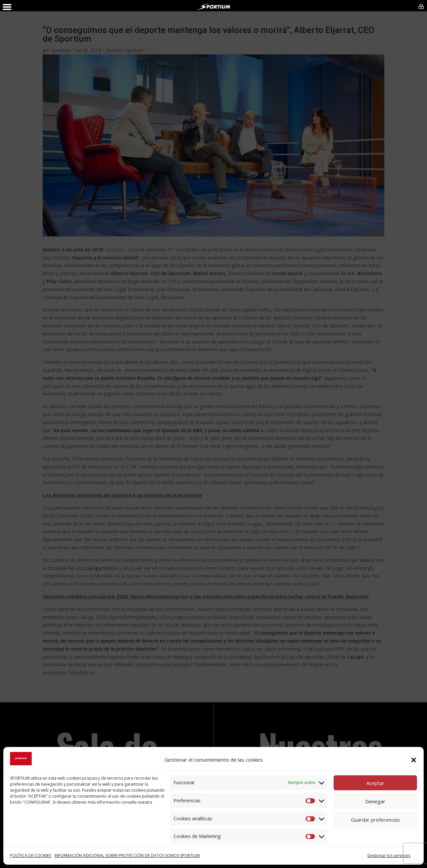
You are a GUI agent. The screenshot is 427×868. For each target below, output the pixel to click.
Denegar (375, 801)
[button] (414, 760)
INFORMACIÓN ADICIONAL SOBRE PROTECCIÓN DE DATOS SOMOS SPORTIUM (127, 855)
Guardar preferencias (375, 820)
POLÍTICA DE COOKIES (31, 855)
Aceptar (375, 783)
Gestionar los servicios (389, 855)
